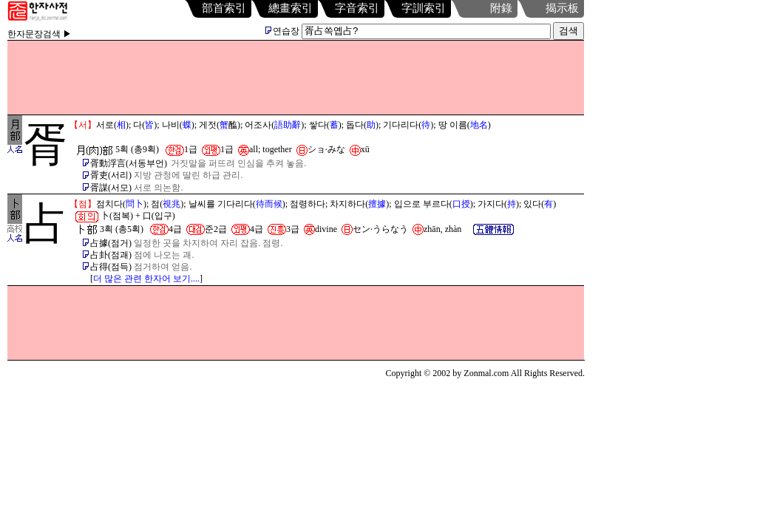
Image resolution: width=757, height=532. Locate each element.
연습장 (282, 31)
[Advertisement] (296, 78)
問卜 (135, 204)
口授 (461, 204)
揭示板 (562, 8)
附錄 (501, 8)
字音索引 (357, 8)
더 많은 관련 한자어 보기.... (146, 279)
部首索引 (224, 8)
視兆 (172, 204)
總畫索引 (291, 8)
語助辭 (288, 125)
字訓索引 (424, 8)
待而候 (269, 204)
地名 (479, 125)
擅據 (377, 204)
